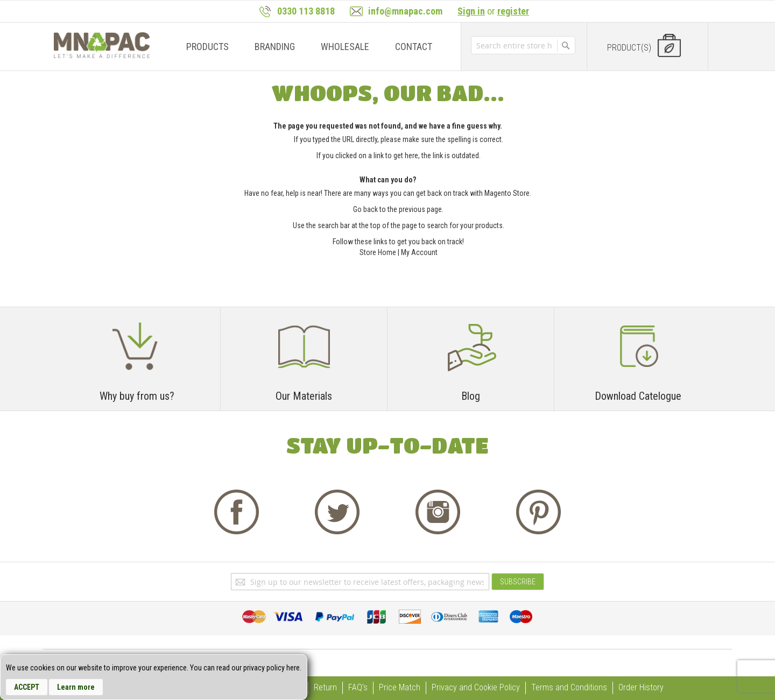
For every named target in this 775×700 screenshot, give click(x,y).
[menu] (306, 47)
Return (325, 687)
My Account (419, 252)
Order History (641, 687)
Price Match (400, 687)
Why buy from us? (137, 396)
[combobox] (514, 45)
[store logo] (102, 45)
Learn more (76, 687)
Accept (27, 687)
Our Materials (304, 396)
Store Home (378, 252)
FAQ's (358, 687)
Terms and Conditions (569, 687)
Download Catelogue (638, 396)
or (493, 11)
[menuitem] (207, 47)
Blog (471, 396)
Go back (365, 209)
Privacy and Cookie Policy (476, 687)
